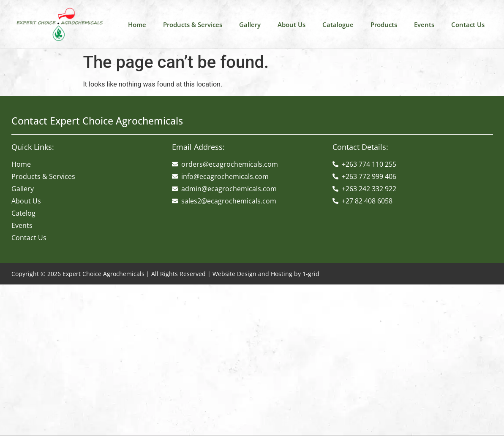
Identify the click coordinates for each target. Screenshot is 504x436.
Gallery (250, 24)
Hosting (282, 274)
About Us (292, 24)
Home (137, 24)
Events (424, 24)
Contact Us (468, 24)
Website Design (234, 274)
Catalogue (338, 24)
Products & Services (193, 24)
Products (384, 24)
